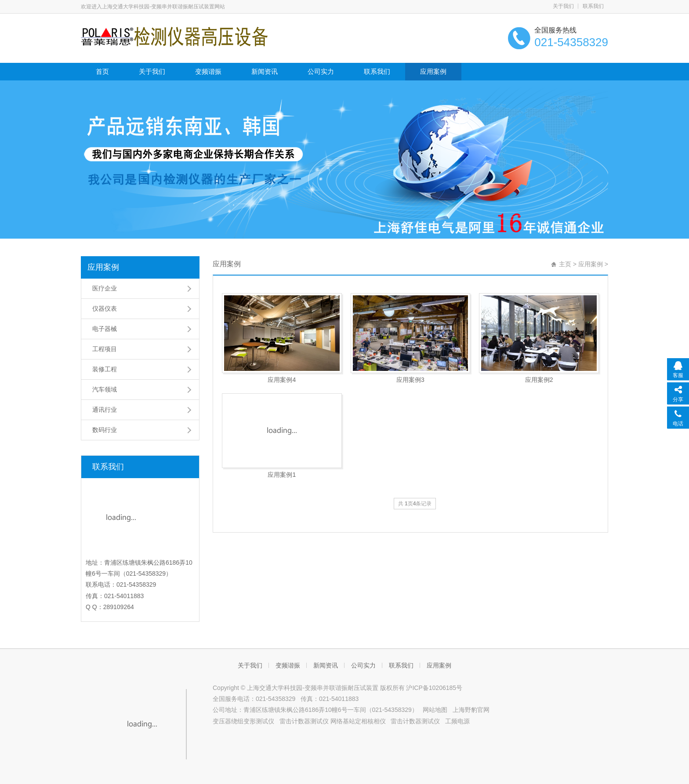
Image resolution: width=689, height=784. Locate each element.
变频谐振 (208, 71)
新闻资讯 (265, 71)
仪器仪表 (105, 309)
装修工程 (105, 369)
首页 (102, 71)
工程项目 (105, 349)
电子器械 (105, 329)
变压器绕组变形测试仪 (243, 721)
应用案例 (433, 71)
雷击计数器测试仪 (304, 721)
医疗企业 (105, 288)
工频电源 (457, 721)
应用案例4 (282, 380)
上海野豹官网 (471, 710)
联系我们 (593, 6)
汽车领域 (105, 389)
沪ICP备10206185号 (434, 688)
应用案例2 (539, 380)
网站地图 (435, 710)
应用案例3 (410, 380)
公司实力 (321, 71)
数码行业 (105, 430)
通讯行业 (105, 410)
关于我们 (563, 6)
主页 (565, 264)
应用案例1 (282, 475)
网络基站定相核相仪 (358, 721)
